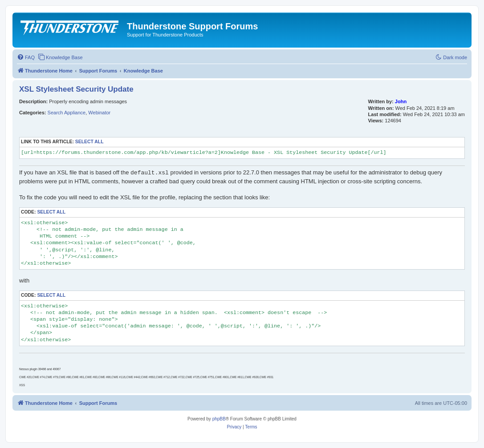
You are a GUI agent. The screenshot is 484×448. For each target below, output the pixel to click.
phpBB (219, 419)
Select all (89, 142)
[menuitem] (26, 57)
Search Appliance (67, 113)
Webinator (99, 113)
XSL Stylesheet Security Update (76, 89)
